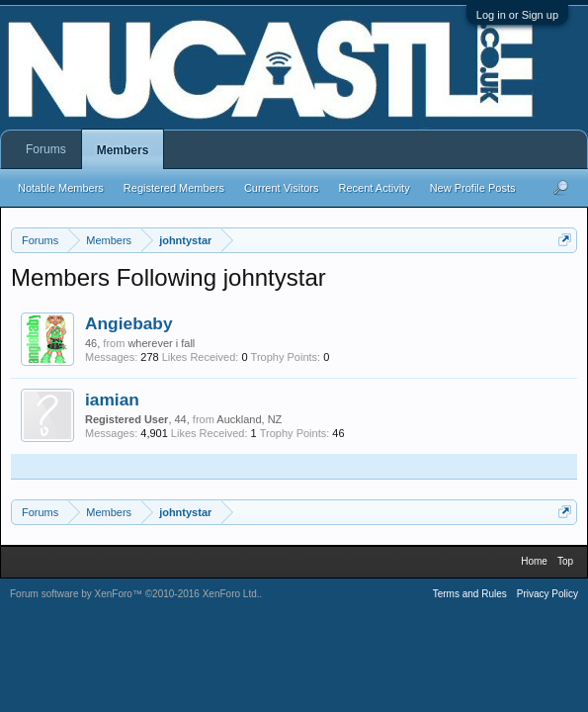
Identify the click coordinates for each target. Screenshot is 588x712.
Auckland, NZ (249, 419)
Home (534, 561)
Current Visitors (282, 188)
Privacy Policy (547, 594)
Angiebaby (129, 323)
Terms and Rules (470, 594)
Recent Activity (375, 188)
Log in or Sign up (517, 15)
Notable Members (61, 188)
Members (123, 150)
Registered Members (174, 188)
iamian (112, 400)
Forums (46, 149)
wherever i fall (161, 343)
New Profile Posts (473, 188)
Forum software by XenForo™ (135, 594)
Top (565, 561)
